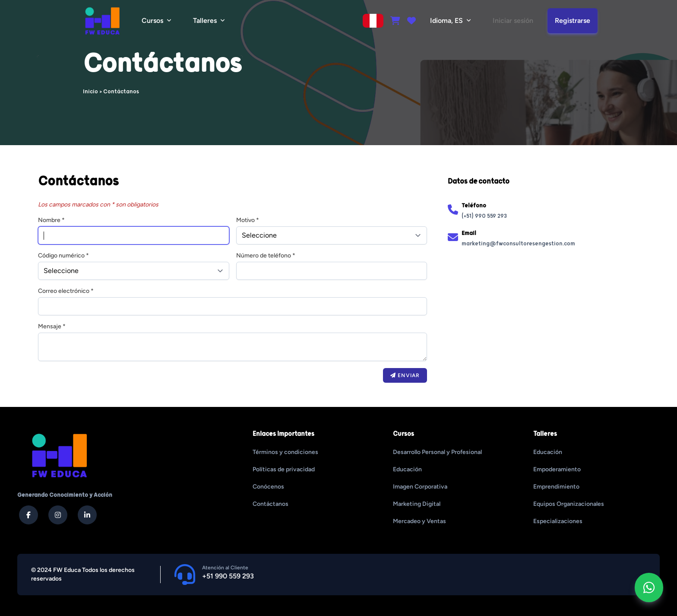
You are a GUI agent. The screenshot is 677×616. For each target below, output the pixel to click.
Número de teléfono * (266, 256)
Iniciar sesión (513, 21)
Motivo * (248, 220)
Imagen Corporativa (420, 487)
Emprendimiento (556, 487)
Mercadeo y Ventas (419, 521)
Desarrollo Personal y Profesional (437, 452)
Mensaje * (52, 326)
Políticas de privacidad (284, 469)
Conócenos (268, 487)
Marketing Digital (417, 504)
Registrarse (573, 21)
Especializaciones (558, 521)
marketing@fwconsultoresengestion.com (518, 244)
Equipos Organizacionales (569, 504)
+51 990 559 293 (228, 576)
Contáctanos (270, 504)
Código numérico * (63, 256)
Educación (407, 469)
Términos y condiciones (285, 452)
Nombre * (51, 220)
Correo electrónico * (66, 291)
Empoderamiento (557, 469)
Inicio (90, 92)
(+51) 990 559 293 (484, 216)
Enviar (405, 375)
